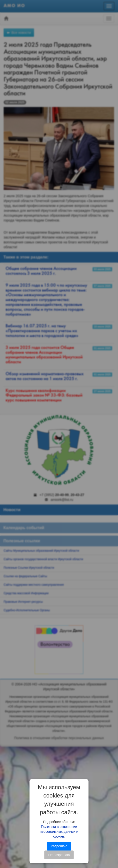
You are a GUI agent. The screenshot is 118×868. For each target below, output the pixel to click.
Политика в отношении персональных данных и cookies (59, 832)
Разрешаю (59, 846)
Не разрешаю (59, 855)
